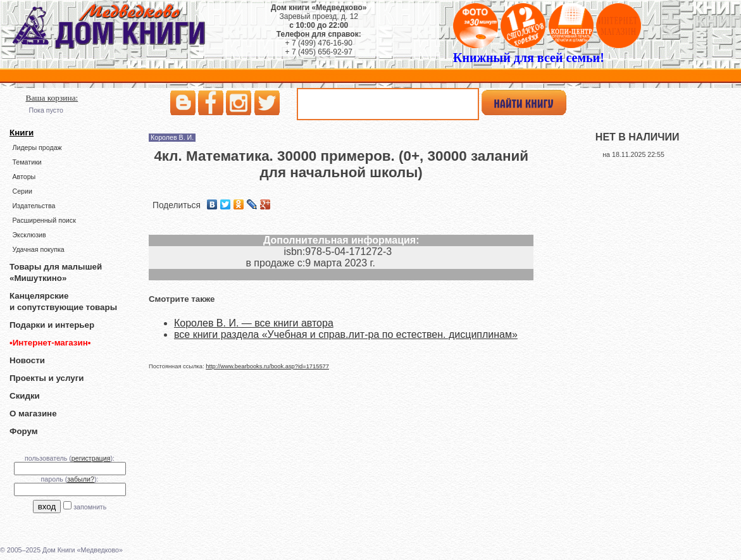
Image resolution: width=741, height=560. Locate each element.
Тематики (27, 162)
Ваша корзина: (52, 98)
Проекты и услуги (47, 378)
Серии (22, 191)
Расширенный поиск (44, 220)
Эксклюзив (29, 235)
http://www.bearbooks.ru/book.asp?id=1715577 (267, 366)
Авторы (24, 177)
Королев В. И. (172, 137)
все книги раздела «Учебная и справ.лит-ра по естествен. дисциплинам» (346, 334)
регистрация (91, 458)
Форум (24, 431)
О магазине (33, 414)
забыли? (81, 479)
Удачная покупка (38, 249)
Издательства (34, 206)
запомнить (90, 507)
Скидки (25, 396)
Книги (22, 133)
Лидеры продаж (37, 147)
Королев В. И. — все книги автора (254, 323)
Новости (27, 360)
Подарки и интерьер (52, 325)
